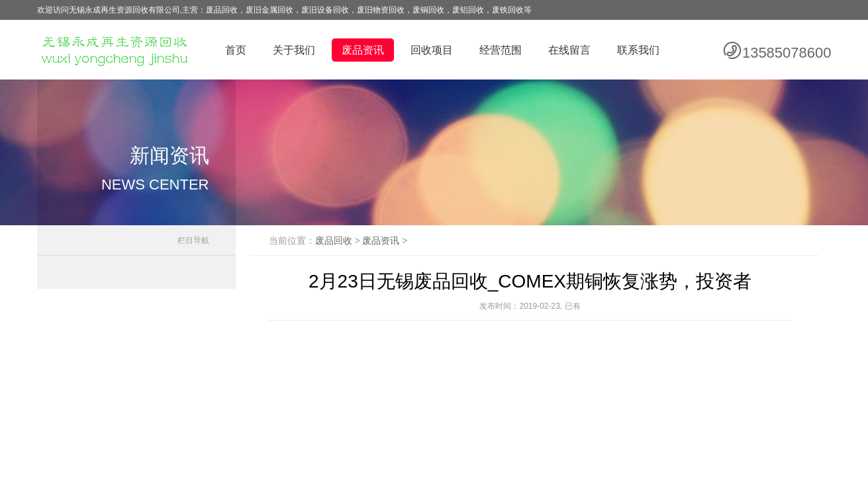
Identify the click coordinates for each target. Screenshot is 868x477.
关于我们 (294, 50)
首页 (236, 50)
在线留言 (569, 50)
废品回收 (334, 240)
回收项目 (432, 50)
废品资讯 (363, 50)
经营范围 (501, 50)
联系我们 (638, 50)
